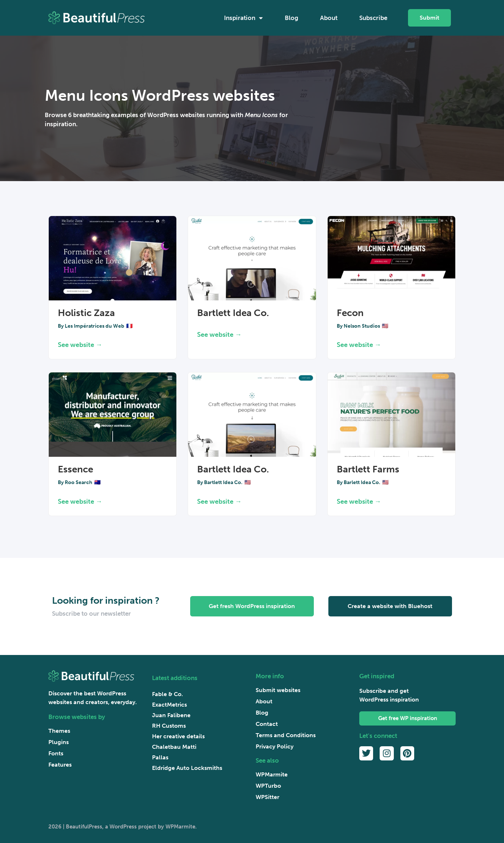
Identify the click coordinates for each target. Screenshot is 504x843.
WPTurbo (268, 786)
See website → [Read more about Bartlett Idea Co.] (219, 335)
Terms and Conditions (286, 735)
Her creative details (178, 736)
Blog (291, 18)
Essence (75, 469)
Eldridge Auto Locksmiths (187, 768)
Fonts (56, 753)
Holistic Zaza (86, 313)
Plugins (59, 742)
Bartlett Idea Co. (233, 313)
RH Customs (169, 726)
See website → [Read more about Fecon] (359, 345)
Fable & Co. (167, 694)
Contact (267, 724)
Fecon (350, 313)
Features (60, 765)
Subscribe (373, 18)
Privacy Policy (275, 746)
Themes (59, 731)
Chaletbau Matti (174, 747)
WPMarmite (272, 774)
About (329, 18)
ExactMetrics (169, 705)
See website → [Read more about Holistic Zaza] (80, 345)
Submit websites (278, 690)
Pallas (160, 757)
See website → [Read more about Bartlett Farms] (359, 502)
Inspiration (243, 18)
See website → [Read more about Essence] (80, 502)
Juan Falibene (171, 715)
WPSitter (267, 797)
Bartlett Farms (368, 469)
